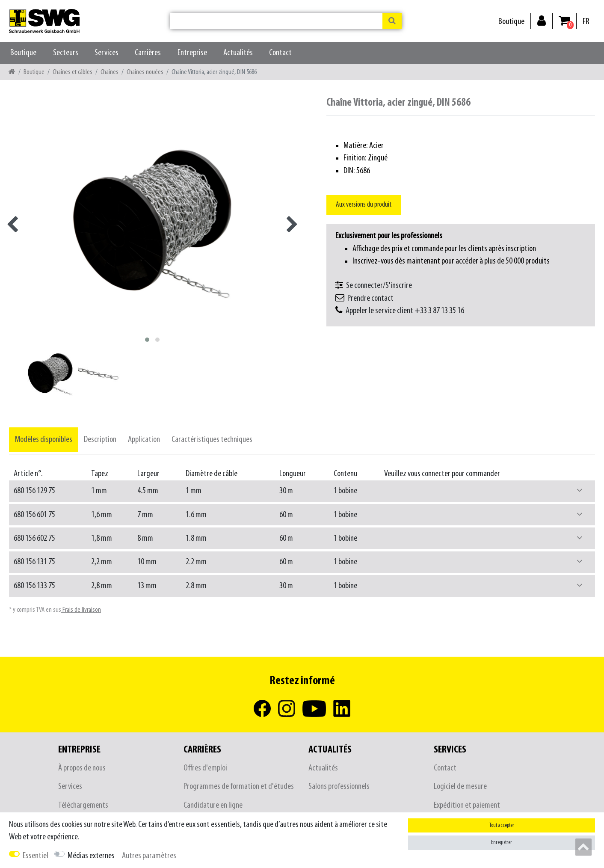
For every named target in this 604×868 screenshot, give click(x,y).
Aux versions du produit (364, 205)
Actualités (238, 53)
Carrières (148, 53)
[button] (580, 491)
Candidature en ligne (213, 805)
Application (144, 440)
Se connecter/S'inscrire (379, 286)
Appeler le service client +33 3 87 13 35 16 (405, 311)
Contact (280, 53)
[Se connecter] (542, 20)
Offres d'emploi (205, 768)
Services (107, 53)
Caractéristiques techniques (212, 440)
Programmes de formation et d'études (239, 787)
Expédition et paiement (467, 805)
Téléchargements (83, 805)
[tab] (44, 440)
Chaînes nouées (145, 72)
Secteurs (66, 53)
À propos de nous (82, 768)
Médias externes (91, 856)
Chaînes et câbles (73, 72)
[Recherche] (392, 21)
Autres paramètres (149, 856)
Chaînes (110, 72)
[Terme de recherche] (276, 21)
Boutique (511, 22)
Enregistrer (502, 843)
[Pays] (586, 22)
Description (100, 440)
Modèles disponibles (44, 440)
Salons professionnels (339, 787)
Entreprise (192, 53)
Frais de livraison (81, 610)
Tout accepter (502, 825)
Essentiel (36, 856)
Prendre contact (370, 298)
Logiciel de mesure (460, 787)
